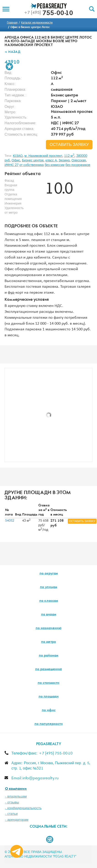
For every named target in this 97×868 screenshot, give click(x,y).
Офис (16, 161)
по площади (49, 697)
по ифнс (49, 710)
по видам (49, 615)
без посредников (78, 165)
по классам (49, 601)
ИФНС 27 (12, 165)
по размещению (48, 669)
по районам (48, 656)
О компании (16, 789)
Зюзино (64, 161)
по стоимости (48, 683)
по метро (48, 642)
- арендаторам (17, 820)
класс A (51, 161)
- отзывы (12, 802)
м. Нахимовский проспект (43, 156)
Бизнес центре (33, 161)
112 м (69, 156)
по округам (49, 574)
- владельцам (16, 797)
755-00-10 (48, 14)
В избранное (9, 67)
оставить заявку (69, 145)
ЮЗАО (18, 156)
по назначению (48, 628)
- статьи (11, 814)
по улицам (48, 587)
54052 (10, 521)
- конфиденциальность (23, 808)
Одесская (79, 161)
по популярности (49, 724)
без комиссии (55, 165)
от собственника (32, 165)
